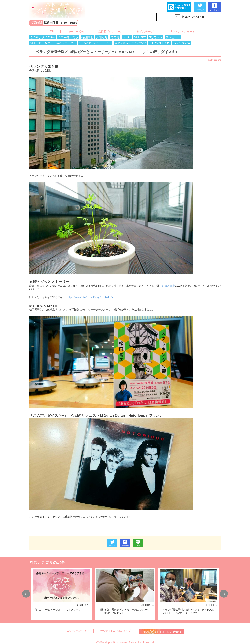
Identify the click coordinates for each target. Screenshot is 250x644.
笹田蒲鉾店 (168, 286)
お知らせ (102, 37)
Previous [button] (26, 594)
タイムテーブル (146, 32)
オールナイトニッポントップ (114, 631)
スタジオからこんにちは (130, 43)
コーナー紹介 (76, 32)
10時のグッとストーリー (95, 43)
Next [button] (224, 594)
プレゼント (173, 37)
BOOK (127, 37)
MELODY (140, 37)
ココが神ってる (68, 37)
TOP (51, 31)
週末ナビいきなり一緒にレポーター (53, 43)
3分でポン (156, 37)
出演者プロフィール (110, 32)
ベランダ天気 (182, 43)
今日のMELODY (159, 43)
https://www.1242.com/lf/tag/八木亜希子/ (90, 297)
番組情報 (87, 37)
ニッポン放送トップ (78, 631)
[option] (61, 594)
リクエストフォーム (182, 32)
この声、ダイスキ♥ (42, 37)
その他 (115, 37)
